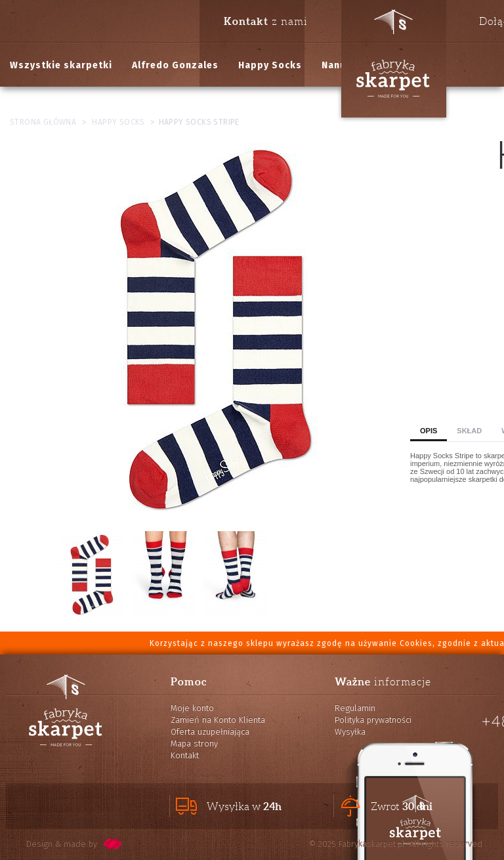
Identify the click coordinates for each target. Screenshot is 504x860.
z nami (266, 21)
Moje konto (192, 708)
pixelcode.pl (113, 844)
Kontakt (185, 755)
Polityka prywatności (373, 720)
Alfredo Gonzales (175, 65)
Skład (469, 431)
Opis (429, 431)
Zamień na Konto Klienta (218, 720)
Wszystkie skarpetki (61, 65)
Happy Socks (270, 65)
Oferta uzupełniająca (210, 732)
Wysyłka (350, 732)
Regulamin (355, 708)
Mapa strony (194, 743)
